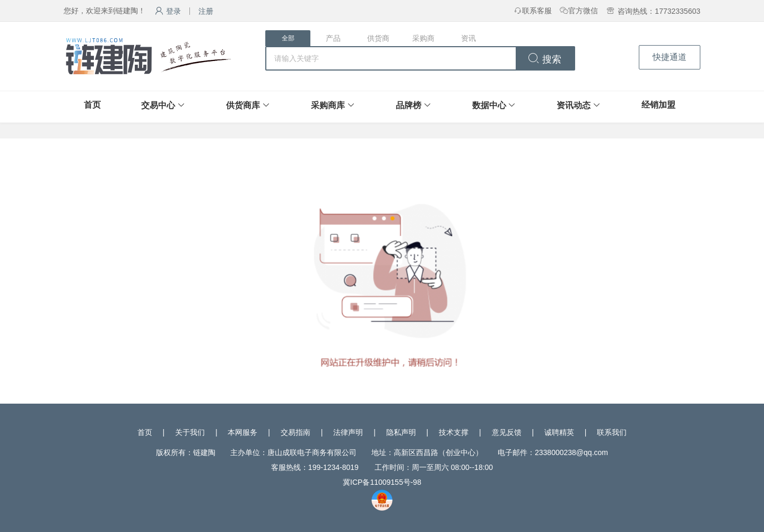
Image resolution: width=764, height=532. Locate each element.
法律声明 (348, 432)
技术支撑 (454, 432)
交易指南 (296, 432)
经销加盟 (658, 105)
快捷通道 (670, 57)
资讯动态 (574, 105)
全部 (288, 38)
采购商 (423, 38)
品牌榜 (409, 105)
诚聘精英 (559, 432)
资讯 (468, 38)
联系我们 (612, 432)
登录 (168, 11)
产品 (333, 38)
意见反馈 (507, 432)
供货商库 (243, 105)
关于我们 (190, 432)
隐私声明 (401, 432)
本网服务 (242, 432)
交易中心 (158, 105)
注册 (206, 11)
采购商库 (328, 105)
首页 (92, 105)
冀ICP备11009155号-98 (382, 482)
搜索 (545, 59)
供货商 (378, 38)
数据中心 (489, 105)
